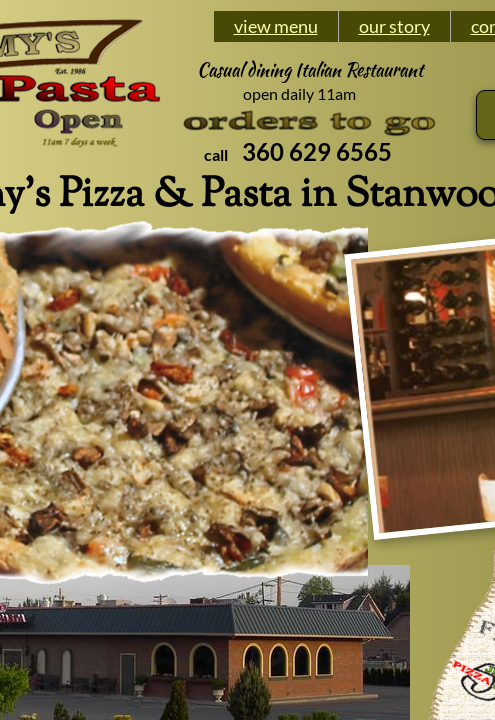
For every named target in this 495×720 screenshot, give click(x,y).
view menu (276, 26)
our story (394, 26)
